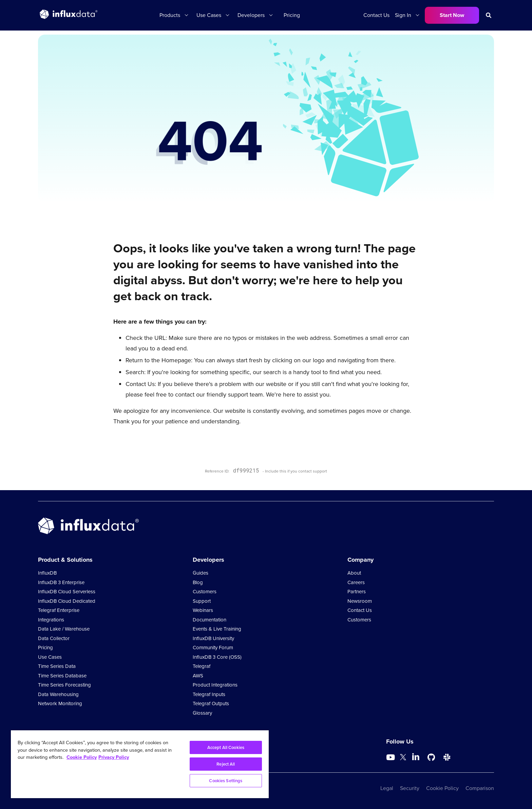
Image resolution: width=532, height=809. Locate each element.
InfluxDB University (213, 638)
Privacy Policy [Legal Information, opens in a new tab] (114, 757)
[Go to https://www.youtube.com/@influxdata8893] (391, 757)
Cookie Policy (442, 788)
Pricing (292, 15)
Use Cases (209, 15)
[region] (140, 764)
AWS (198, 676)
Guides (201, 573)
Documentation (210, 620)
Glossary (202, 713)
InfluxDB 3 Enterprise (61, 582)
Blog (198, 582)
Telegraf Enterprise (59, 610)
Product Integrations (215, 685)
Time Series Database (62, 676)
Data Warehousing (58, 694)
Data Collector (54, 638)
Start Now (452, 15)
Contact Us (376, 15)
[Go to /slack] (447, 757)
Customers (205, 592)
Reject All (226, 764)
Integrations (51, 620)
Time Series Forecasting (64, 685)
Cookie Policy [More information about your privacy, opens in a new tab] (82, 757)
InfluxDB (47, 573)
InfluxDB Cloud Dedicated (67, 601)
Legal (387, 788)
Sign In (403, 15)
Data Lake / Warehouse (64, 629)
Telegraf (202, 666)
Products (170, 15)
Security (410, 788)
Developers (251, 15)
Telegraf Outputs (211, 704)
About (354, 573)
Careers (356, 582)
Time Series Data (57, 666)
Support (202, 601)
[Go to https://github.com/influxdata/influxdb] (431, 757)
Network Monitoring (60, 704)
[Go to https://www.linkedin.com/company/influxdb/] (416, 757)
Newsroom (360, 601)
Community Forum (213, 648)
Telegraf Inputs (209, 694)
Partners (357, 592)
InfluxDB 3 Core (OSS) (217, 657)
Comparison (480, 788)
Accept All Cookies (226, 747)
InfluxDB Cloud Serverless (67, 592)
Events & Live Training (217, 629)
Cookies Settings (226, 781)
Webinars (203, 610)
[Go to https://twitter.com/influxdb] (403, 758)
